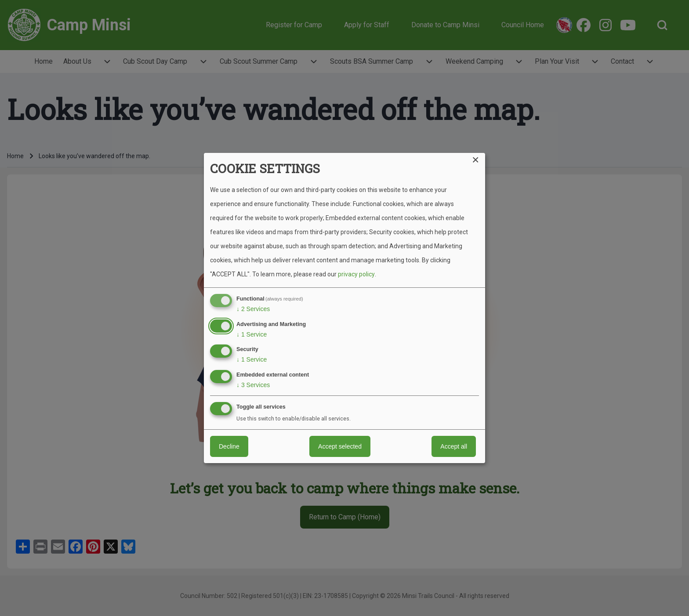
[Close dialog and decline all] (479, 158)
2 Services (253, 309)
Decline (229, 446)
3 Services (253, 385)
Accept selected (340, 446)
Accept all (454, 446)
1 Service (252, 334)
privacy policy (356, 274)
